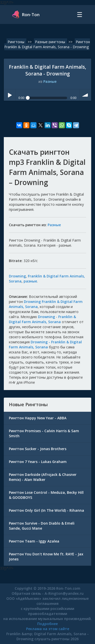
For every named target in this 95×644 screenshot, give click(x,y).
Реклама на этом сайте (48, 629)
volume (86, 95)
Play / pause (9, 95)
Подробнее (48, 624)
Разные (50, 81)
